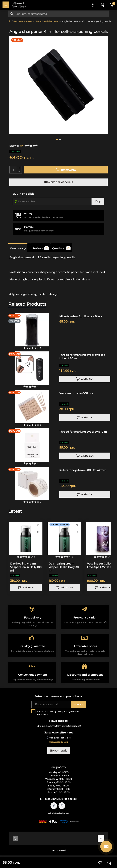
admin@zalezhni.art (58, 813)
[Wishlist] (38, 525)
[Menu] (6, 5)
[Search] (12, 14)
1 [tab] (57, 140)
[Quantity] (13, 170)
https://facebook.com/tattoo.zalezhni (54, 806)
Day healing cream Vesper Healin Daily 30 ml (64, 567)
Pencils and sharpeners (48, 21)
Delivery (28, 213)
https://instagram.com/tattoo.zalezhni (62, 806)
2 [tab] (60, 140)
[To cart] (85, 379)
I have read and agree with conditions (58, 713)
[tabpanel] (58, 85)
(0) (22, 146)
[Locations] (93, 5)
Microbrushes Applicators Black (81, 316)
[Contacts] (102, 5)
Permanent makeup (24, 21)
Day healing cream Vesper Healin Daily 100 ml (26, 567)
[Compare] (38, 532)
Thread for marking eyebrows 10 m (83, 432)
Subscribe (78, 704)
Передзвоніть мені (59, 742)
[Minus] (19, 172)
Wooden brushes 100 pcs (76, 393)
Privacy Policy (56, 711)
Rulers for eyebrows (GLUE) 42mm (83, 470)
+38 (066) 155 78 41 (60, 738)
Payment (29, 227)
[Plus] (19, 168)
